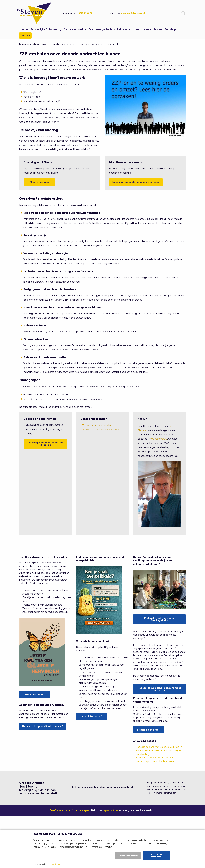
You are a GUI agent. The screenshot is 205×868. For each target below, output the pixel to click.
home (22, 44)
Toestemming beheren (128, 855)
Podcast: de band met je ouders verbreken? (159, 747)
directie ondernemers (62, 44)
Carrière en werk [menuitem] (74, 29)
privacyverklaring (160, 786)
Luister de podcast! (149, 730)
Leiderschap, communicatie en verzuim (157, 761)
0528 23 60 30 (85, 13)
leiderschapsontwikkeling (39, 44)
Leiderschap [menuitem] (125, 29)
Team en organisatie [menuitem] (100, 29)
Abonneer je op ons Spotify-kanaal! (42, 726)
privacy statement (55, 864)
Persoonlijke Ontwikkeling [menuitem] (46, 29)
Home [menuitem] (24, 29)
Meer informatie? (92, 716)
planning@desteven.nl (133, 13)
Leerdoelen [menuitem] (142, 29)
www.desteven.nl (158, 439)
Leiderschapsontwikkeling (99, 425)
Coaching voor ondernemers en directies (136, 182)
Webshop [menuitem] (170, 29)
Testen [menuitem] (158, 29)
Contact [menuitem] (25, 36)
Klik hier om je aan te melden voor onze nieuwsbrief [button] (103, 787)
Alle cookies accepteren (156, 855)
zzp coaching (81, 44)
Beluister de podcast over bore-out (154, 758)
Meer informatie (39, 182)
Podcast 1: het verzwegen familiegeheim (159, 619)
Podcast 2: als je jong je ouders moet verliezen (159, 689)
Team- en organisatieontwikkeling (103, 430)
